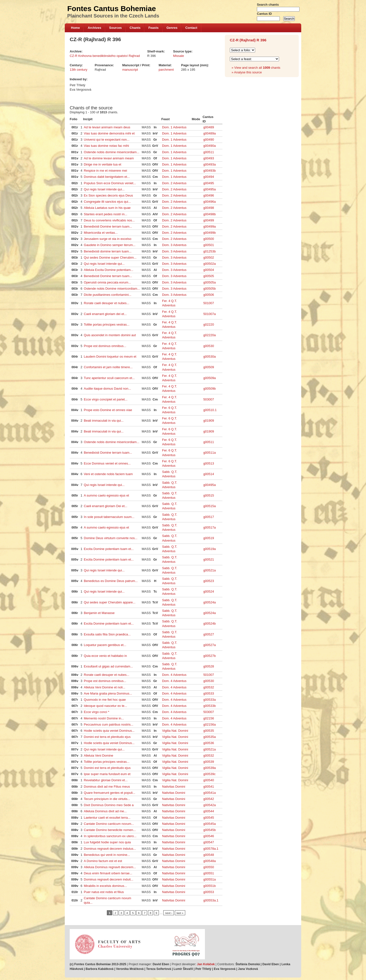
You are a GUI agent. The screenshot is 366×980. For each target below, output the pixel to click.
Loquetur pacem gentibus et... (105, 645)
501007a (209, 314)
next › (169, 913)
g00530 (208, 346)
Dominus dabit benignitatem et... (107, 177)
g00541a (209, 793)
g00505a (209, 282)
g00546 (208, 836)
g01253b (209, 251)
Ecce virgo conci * (96, 712)
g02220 (208, 324)
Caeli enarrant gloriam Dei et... (105, 506)
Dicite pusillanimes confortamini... (108, 295)
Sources (115, 28)
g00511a (209, 453)
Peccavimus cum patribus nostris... (108, 724)
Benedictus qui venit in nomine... (107, 855)
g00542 (208, 799)
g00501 (208, 245)
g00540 (208, 780)
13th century (79, 70)
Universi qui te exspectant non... (107, 140)
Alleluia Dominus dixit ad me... (105, 811)
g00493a (209, 164)
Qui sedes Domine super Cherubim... (110, 257)
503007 (208, 399)
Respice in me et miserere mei (105, 171)
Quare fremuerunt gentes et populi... (109, 793)
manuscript (130, 70)
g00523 (208, 581)
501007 (208, 303)
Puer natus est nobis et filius (104, 892)
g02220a (209, 335)
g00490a (209, 146)
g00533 (208, 693)
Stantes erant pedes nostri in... (105, 214)
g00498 (208, 208)
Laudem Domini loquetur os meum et (110, 357)
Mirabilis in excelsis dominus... (105, 886)
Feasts (153, 28)
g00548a (209, 861)
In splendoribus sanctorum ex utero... (110, 836)
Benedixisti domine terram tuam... (108, 251)
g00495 (208, 183)
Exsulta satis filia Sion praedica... (107, 634)
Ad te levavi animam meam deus (107, 127)
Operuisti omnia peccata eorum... (107, 282)
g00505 (208, 276)
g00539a (209, 768)
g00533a (209, 700)
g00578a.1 (211, 849)
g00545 (208, 818)
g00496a (209, 202)
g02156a (209, 724)
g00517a (209, 527)
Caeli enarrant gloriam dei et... (105, 314)
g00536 (208, 743)
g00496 (208, 195)
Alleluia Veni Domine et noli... (104, 687)
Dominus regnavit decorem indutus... (110, 849)
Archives (94, 28)
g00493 (208, 158)
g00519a (209, 549)
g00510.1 (210, 410)
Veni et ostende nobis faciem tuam (108, 474)
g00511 (208, 152)
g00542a (209, 805)
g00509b (209, 389)
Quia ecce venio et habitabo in (105, 656)
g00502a (209, 264)
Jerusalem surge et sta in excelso (108, 239)
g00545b (209, 830)
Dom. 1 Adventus (174, 127)
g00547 (208, 842)
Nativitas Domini (174, 787)
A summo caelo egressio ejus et (106, 495)
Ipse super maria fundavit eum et (107, 774)
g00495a (209, 189)
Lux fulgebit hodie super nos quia (107, 842)
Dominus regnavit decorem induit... (108, 879)
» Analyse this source (247, 72)
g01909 (208, 421)
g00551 (208, 873)
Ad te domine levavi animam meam (109, 158)
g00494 (208, 177)
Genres (172, 28)
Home (75, 28)
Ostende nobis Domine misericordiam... (112, 289)
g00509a (209, 378)
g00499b (209, 233)
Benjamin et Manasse (99, 613)
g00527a (209, 645)
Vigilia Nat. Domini (175, 731)
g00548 (208, 855)
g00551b (209, 886)
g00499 (208, 220)
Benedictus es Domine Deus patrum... (111, 581)
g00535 (208, 731)
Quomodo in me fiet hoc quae (105, 700)
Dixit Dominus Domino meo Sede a (109, 805)
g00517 (208, 517)
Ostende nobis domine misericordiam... (111, 152)
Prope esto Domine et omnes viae (108, 410)
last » (180, 913)
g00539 (208, 762)
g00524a (209, 602)
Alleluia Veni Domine (98, 756)
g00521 (208, 559)
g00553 (208, 892)
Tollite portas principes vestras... (107, 324)
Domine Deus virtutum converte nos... (110, 538)
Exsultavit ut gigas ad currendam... (108, 666)
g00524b (209, 623)
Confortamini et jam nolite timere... (108, 367)
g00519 (208, 538)
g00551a (209, 879)
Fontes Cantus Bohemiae (112, 8)
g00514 (208, 474)
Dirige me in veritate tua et (102, 164)
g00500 (208, 239)
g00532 (208, 687)
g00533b (209, 706)
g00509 (208, 367)
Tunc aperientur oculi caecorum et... (109, 378)
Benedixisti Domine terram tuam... (108, 226)
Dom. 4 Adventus (174, 675)
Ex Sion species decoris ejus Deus (108, 195)
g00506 (208, 295)
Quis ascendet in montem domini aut (110, 335)
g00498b (209, 214)
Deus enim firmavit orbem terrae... (108, 873)
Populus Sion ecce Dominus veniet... (110, 183)
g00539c (209, 774)
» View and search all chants (256, 68)
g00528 (208, 666)
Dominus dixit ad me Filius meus (107, 787)
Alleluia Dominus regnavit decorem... (110, 867)
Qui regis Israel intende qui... (104, 189)
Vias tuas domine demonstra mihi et (109, 133)
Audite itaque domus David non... (107, 389)
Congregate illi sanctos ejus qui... (107, 202)
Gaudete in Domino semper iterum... (110, 245)
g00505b (209, 289)
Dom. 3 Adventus (174, 245)
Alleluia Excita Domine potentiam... (108, 270)
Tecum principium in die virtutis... (107, 799)
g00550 (208, 867)
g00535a (209, 737)
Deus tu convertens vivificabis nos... (109, 220)
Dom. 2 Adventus (174, 183)
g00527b (209, 656)
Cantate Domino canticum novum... (109, 824)
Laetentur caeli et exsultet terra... (107, 818)
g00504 (208, 270)
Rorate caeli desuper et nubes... (106, 303)
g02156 (208, 718)
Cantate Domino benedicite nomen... (110, 830)
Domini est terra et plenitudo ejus (107, 737)
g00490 (208, 140)
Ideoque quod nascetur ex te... (105, 706)
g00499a (209, 226)
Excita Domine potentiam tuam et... (109, 549)
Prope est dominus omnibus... (105, 346)
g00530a (209, 357)
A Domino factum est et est (103, 861)
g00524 (208, 591)
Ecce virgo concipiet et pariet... (106, 399)
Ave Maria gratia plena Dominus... (108, 693)
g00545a (209, 824)
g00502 (208, 257)
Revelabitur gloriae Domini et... (106, 780)
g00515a (209, 506)
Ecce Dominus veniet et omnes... (107, 463)
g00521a (209, 570)
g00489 (208, 127)
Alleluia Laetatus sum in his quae (107, 208)
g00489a (209, 133)
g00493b (209, 171)
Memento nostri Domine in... (104, 718)
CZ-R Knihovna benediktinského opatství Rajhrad (105, 56)
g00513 (208, 463)
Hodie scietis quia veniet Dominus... (109, 731)
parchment (166, 70)
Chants (135, 28)
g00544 (208, 811)
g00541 (208, 787)
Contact (191, 28)
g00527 (208, 634)
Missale (179, 56)
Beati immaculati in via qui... (104, 421)
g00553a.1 (211, 900)
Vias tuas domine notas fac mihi (106, 146)
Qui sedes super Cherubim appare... (110, 602)
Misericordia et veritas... (101, 233)
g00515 (208, 495)
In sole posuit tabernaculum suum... (109, 517)
